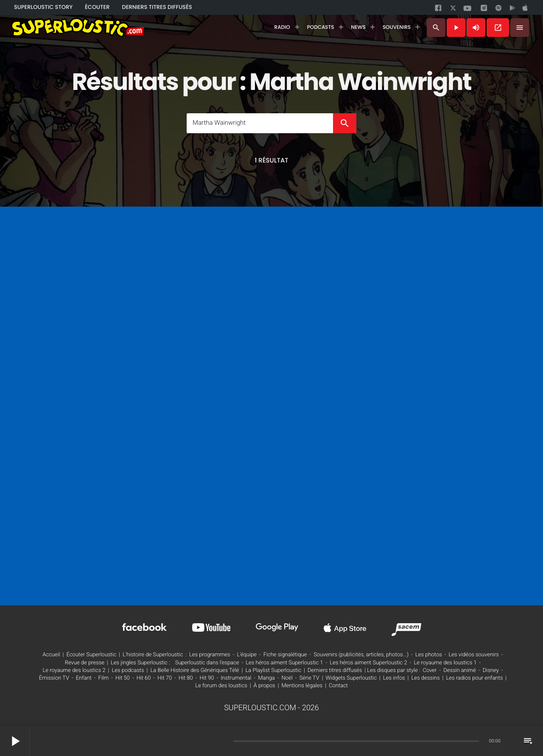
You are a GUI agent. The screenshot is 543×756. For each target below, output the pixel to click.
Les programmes (210, 655)
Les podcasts (128, 671)
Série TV (309, 678)
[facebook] (439, 10)
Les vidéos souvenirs (474, 655)
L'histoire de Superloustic (153, 655)
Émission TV (54, 678)
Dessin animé (460, 671)
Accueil (51, 655)
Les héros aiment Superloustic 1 (284, 663)
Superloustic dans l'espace (207, 663)
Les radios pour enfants (474, 678)
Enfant (84, 678)
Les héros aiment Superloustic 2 (368, 663)
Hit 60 (144, 678)
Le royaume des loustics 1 (445, 663)
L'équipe (247, 655)
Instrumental (236, 678)
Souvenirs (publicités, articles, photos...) (361, 655)
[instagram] (484, 9)
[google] (513, 10)
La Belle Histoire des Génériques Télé (195, 671)
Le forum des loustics (221, 686)
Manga (266, 678)
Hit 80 (186, 678)
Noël (287, 678)
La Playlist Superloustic (273, 671)
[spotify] (498, 10)
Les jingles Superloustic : (140, 663)
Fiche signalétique (285, 655)
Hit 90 (207, 678)
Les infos (394, 678)
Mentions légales (302, 686)
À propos (265, 686)
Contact (338, 686)
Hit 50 (123, 678)
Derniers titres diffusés (335, 671)
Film (104, 678)
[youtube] (467, 11)
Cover (430, 671)
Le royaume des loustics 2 (74, 671)
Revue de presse (85, 663)
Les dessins (425, 678)
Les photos (429, 655)
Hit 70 (165, 678)
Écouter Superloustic (91, 655)
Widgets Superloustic (351, 678)
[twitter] (454, 10)
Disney (491, 671)
